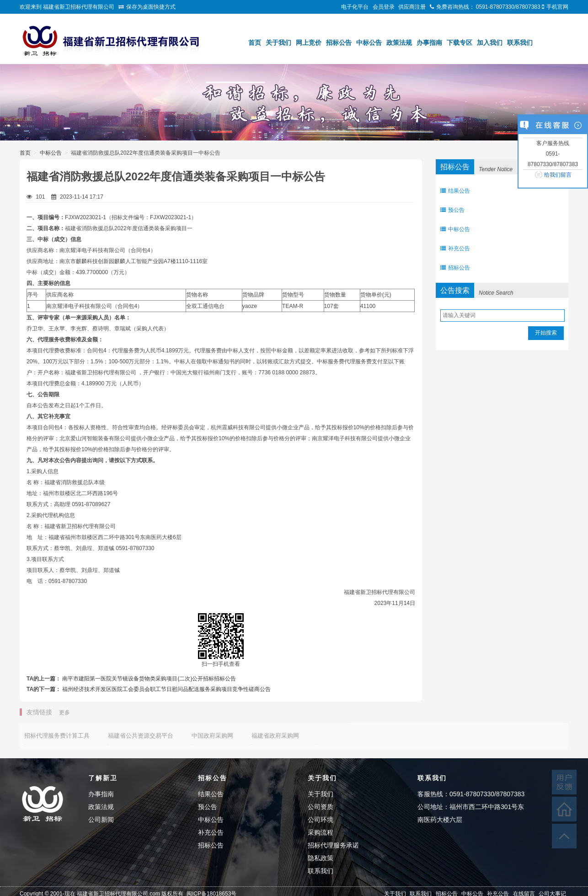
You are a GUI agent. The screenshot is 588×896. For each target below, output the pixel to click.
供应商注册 (412, 7)
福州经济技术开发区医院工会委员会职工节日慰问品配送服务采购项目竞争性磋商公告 (166, 689)
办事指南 (429, 43)
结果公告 (455, 191)
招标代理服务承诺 (333, 845)
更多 (64, 712)
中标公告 (369, 43)
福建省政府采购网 (275, 736)
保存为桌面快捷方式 (151, 7)
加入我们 (490, 43)
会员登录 (384, 7)
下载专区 (460, 43)
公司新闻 (101, 820)
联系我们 (520, 43)
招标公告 (339, 43)
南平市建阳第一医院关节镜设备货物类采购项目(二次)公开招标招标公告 (149, 679)
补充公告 (455, 248)
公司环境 (321, 820)
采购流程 (321, 832)
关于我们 (278, 43)
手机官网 (557, 7)
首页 (255, 43)
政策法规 (399, 43)
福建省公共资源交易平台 (141, 736)
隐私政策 (321, 858)
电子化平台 (355, 7)
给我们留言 (558, 175)
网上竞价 (309, 43)
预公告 (452, 210)
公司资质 (321, 807)
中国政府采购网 (212, 736)
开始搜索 (546, 333)
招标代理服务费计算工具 (57, 736)
